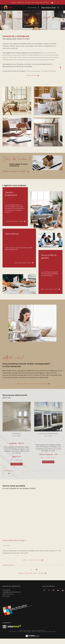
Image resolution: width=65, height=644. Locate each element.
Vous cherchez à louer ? (15, 540)
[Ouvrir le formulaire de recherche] (50, 8)
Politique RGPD (48, 633)
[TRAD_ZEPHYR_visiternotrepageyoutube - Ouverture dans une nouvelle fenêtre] (63, 591)
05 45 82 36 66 (6, 591)
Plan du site (20, 633)
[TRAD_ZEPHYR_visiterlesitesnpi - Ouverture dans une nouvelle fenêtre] (5, 628)
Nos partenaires (40, 633)
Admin (34, 633)
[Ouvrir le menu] (62, 8)
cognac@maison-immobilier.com (12, 593)
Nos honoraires (13, 633)
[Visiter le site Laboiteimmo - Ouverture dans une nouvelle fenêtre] (32, 636)
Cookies (54, 633)
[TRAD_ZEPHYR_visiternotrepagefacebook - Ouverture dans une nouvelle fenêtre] (44, 591)
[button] (9, 473)
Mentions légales (27, 633)
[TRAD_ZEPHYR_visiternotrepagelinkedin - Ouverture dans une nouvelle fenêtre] (58, 591)
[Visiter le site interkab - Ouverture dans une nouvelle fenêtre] (14, 627)
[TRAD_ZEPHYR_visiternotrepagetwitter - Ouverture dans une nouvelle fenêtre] (49, 591)
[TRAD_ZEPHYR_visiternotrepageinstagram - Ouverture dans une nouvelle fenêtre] (53, 591)
